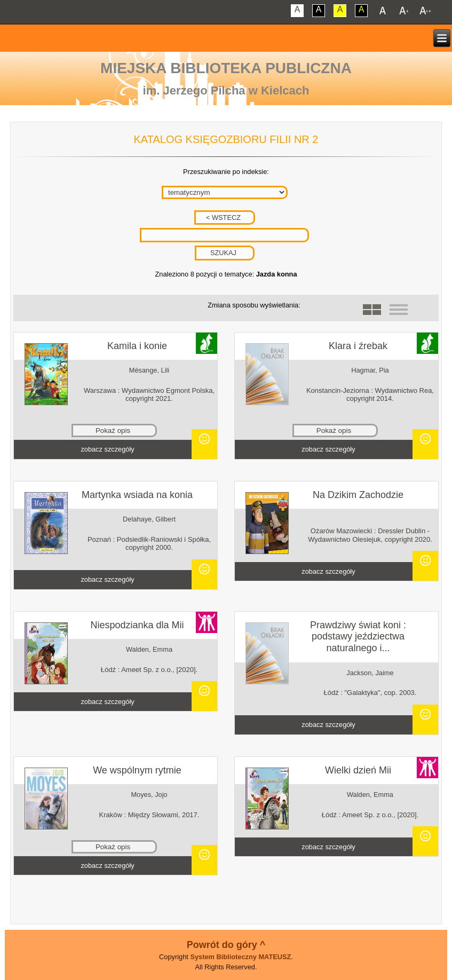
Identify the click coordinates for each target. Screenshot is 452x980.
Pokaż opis (113, 430)
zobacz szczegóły (107, 449)
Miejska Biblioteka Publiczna (226, 68)
